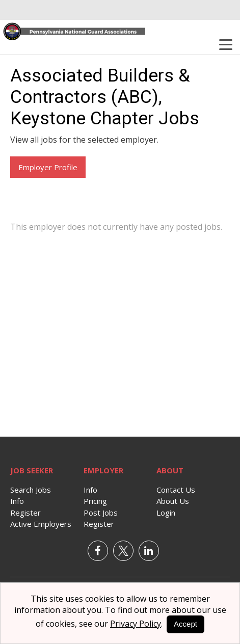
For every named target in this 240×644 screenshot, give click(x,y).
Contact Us (176, 490)
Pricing (95, 501)
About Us (173, 501)
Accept (185, 624)
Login (166, 513)
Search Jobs (31, 490)
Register (25, 513)
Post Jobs (101, 513)
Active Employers (41, 524)
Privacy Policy (136, 624)
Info (17, 501)
